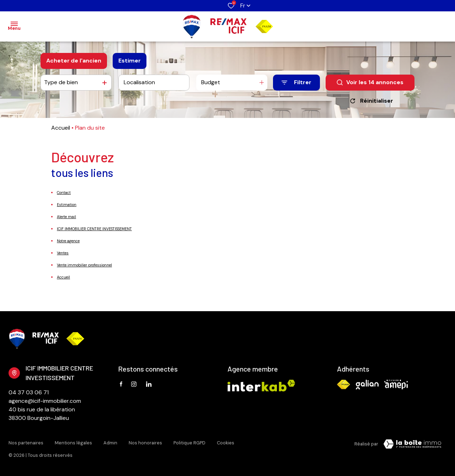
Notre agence (68, 241)
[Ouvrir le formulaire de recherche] (296, 83)
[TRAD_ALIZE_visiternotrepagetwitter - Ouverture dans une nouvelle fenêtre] (149, 384)
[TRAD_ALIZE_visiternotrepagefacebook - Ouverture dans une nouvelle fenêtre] (121, 384)
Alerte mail (66, 217)
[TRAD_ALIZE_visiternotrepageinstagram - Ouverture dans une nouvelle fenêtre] (134, 384)
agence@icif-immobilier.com (45, 401)
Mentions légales (73, 443)
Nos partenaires (26, 443)
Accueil (61, 128)
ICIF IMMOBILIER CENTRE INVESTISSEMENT (94, 229)
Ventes (63, 253)
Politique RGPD (189, 443)
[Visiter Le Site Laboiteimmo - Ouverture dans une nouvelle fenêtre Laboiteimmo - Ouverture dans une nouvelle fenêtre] (412, 444)
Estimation (67, 205)
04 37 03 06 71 (29, 392)
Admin (110, 443)
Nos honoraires (145, 443)
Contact (64, 193)
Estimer (130, 61)
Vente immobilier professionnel (84, 265)
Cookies (226, 443)
